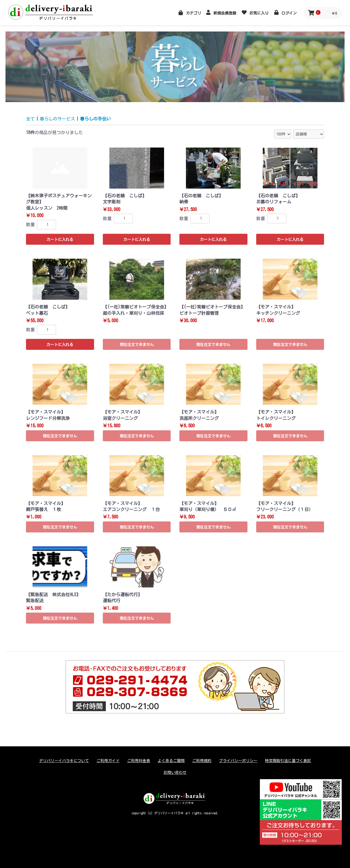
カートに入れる (60, 240)
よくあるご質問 (171, 761)
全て (30, 119)
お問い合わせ (175, 772)
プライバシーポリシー (238, 761)
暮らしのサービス (57, 119)
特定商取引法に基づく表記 (288, 761)
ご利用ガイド (108, 761)
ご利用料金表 (139, 761)
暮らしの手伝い (95, 119)
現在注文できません (137, 345)
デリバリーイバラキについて (64, 761)
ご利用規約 (202, 761)
